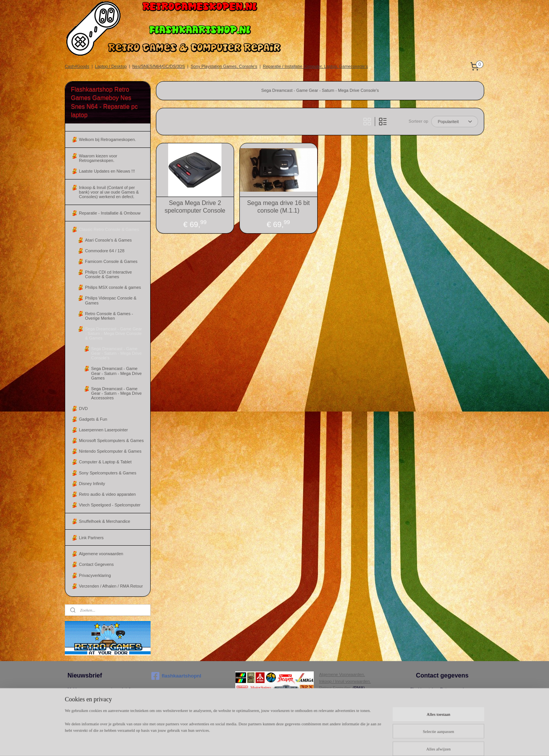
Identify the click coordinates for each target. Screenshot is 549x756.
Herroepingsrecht (335, 695)
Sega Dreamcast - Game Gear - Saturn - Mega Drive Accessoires (116, 393)
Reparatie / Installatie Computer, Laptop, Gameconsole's (315, 66)
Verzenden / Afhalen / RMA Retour (111, 586)
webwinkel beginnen (348, 742)
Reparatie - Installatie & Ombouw (110, 213)
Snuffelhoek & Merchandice (104, 521)
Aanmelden (84, 703)
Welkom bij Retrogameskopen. (108, 139)
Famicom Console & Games (111, 261)
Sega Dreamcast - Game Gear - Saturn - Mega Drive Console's (116, 353)
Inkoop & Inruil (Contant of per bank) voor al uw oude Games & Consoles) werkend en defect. (109, 192)
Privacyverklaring (95, 575)
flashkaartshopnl (176, 676)
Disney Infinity (92, 484)
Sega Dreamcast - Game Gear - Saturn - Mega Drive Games (116, 373)
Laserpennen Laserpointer (103, 430)
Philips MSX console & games (113, 287)
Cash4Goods (77, 66)
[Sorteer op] (455, 122)
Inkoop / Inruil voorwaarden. (345, 681)
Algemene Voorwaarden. (342, 674)
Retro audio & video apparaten (107, 494)
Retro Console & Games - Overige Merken (109, 316)
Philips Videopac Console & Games (111, 300)
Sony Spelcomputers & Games (108, 473)
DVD (83, 408)
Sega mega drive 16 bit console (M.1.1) (279, 207)
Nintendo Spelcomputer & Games (110, 451)
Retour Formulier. (335, 688)
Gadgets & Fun (93, 419)
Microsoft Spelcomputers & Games (111, 440)
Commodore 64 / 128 (105, 251)
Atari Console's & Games (108, 240)
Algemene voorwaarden (101, 554)
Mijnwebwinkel (407, 742)
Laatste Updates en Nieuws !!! (107, 171)
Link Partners (91, 538)
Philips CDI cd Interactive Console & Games (108, 274)
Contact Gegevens (96, 564)
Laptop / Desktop (111, 66)
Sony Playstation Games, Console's (224, 66)
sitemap (309, 742)
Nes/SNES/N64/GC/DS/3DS (159, 66)
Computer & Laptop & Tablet (105, 462)
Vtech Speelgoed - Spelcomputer (110, 505)
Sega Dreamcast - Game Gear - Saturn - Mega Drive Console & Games (113, 333)
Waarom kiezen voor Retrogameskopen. (98, 158)
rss (323, 742)
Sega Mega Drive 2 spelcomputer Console (195, 207)
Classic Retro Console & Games (109, 229)
